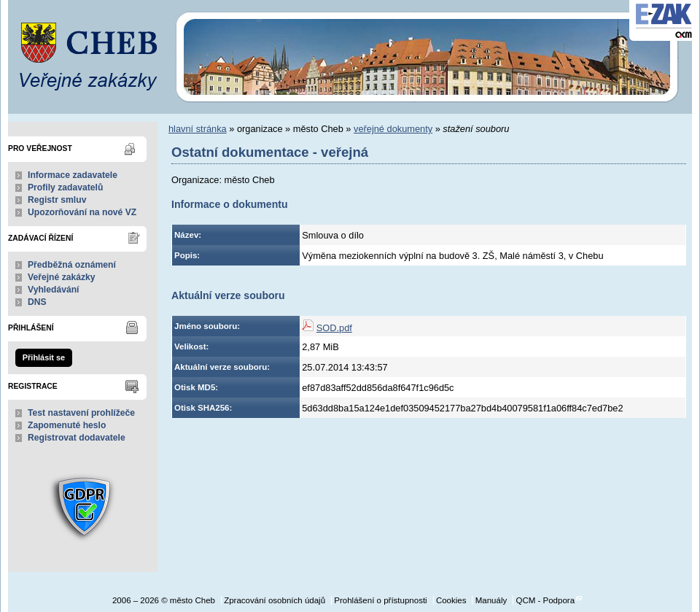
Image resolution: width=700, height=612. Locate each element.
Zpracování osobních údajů (275, 600)
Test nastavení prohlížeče (81, 413)
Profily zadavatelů (65, 187)
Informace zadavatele (73, 175)
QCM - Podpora (545, 600)
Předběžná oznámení (72, 265)
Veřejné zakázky (62, 277)
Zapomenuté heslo (67, 425)
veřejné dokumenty (393, 129)
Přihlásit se (44, 357)
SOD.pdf (334, 328)
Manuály (491, 600)
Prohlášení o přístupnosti (380, 600)
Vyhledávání (54, 290)
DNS (37, 302)
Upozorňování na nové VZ (82, 212)
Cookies (451, 600)
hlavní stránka (198, 129)
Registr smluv (57, 200)
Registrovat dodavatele (77, 438)
